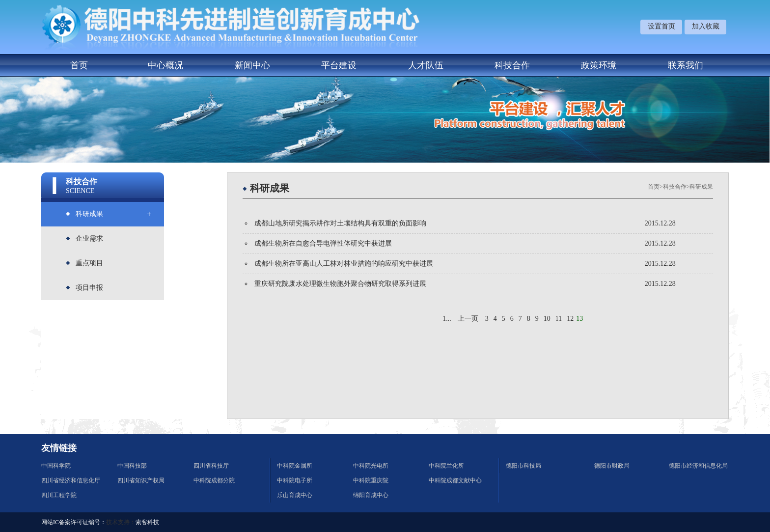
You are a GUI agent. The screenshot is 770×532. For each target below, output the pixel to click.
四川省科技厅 (211, 466)
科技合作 (512, 65)
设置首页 (661, 26)
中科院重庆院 (371, 480)
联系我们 (686, 65)
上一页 (468, 319)
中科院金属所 (295, 466)
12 (570, 319)
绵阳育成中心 (371, 495)
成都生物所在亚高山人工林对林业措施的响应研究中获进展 (344, 264)
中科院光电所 (371, 466)
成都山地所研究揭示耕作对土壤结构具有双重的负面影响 (340, 223)
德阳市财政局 (612, 466)
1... (447, 319)
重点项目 (89, 263)
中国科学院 (56, 466)
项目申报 (89, 288)
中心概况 (165, 65)
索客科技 (147, 522)
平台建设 (339, 65)
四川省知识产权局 (141, 480)
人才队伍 (426, 65)
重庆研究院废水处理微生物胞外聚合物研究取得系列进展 (340, 284)
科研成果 (89, 214)
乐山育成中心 (295, 495)
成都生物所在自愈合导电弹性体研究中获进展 (323, 243)
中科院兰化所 (446, 466)
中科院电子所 (295, 480)
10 (547, 319)
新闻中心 (252, 65)
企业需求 (89, 238)
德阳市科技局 (523, 466)
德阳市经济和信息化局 (698, 466)
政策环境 (599, 65)
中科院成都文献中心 (455, 480)
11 (559, 319)
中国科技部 (132, 466)
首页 (79, 65)
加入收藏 (706, 26)
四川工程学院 (59, 495)
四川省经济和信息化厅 (71, 480)
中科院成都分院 (214, 480)
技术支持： (121, 522)
